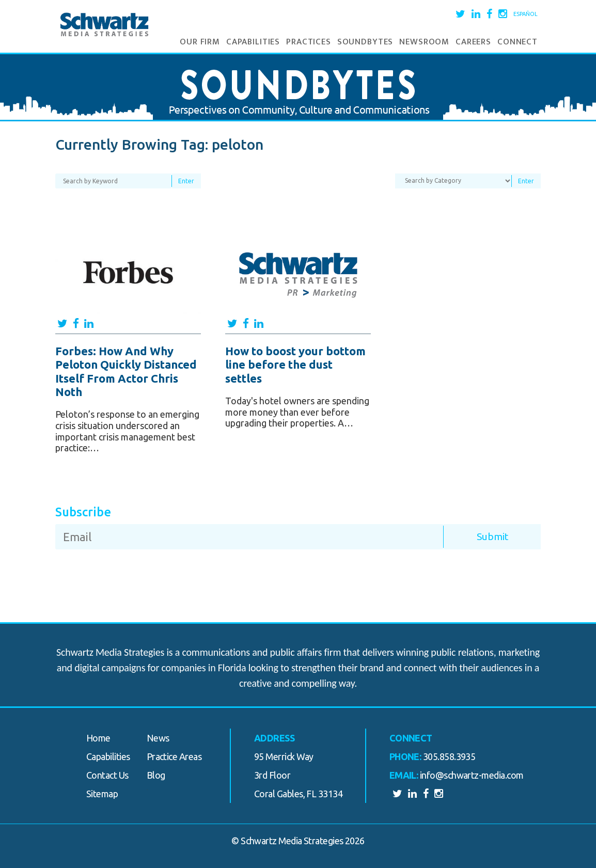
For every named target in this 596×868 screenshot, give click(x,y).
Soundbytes (365, 42)
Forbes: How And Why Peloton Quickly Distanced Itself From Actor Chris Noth (126, 371)
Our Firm (200, 42)
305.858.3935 (449, 756)
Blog (156, 775)
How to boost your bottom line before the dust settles (295, 365)
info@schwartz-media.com (472, 775)
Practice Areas (174, 756)
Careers (473, 42)
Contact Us (107, 775)
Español (526, 14)
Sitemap (102, 794)
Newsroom (424, 42)
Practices (309, 42)
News (158, 738)
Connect (517, 42)
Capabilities (253, 42)
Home (98, 738)
